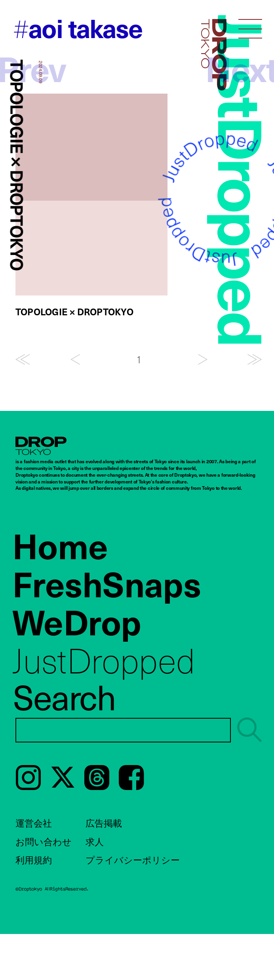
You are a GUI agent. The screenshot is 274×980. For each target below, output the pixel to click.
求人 (95, 841)
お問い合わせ (44, 841)
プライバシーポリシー (133, 860)
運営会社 (34, 823)
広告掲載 (104, 823)
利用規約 (34, 860)
